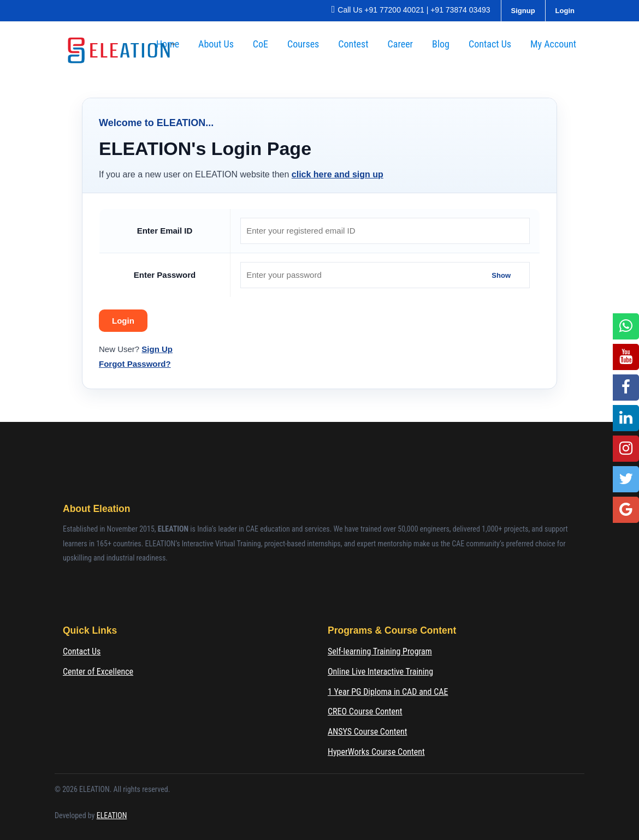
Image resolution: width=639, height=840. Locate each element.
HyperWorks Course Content (376, 752)
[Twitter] (626, 479)
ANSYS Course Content (367, 732)
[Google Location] (626, 510)
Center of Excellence (98, 672)
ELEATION (112, 815)
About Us (216, 44)
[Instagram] (626, 449)
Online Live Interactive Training (380, 672)
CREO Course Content (365, 711)
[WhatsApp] (626, 326)
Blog (441, 44)
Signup (523, 11)
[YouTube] (626, 357)
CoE (261, 44)
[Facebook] (626, 388)
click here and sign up (338, 174)
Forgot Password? (135, 364)
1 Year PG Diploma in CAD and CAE (388, 692)
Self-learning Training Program (380, 651)
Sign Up (157, 349)
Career (401, 44)
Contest (353, 44)
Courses (303, 44)
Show (501, 275)
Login (565, 11)
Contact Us (490, 44)
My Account (553, 44)
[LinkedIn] (626, 418)
